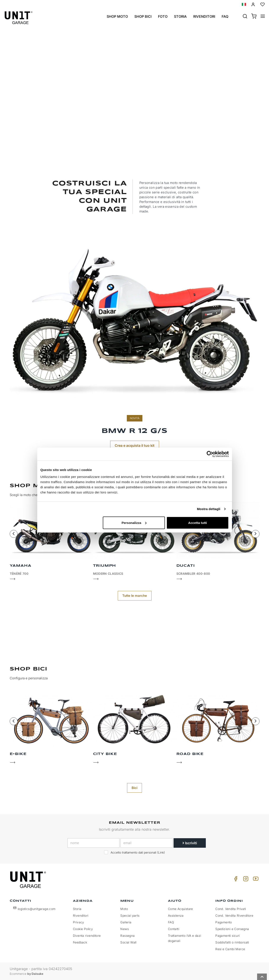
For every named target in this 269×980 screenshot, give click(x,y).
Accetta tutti (198, 523)
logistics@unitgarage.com (37, 909)
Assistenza (176, 915)
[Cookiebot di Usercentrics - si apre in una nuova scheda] (210, 454)
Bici (134, 788)
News (125, 929)
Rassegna (127, 936)
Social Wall (128, 942)
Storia (180, 16)
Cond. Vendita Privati (231, 909)
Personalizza (134, 523)
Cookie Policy (83, 929)
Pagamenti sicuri (227, 936)
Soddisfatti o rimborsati (232, 942)
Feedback (80, 942)
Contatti (174, 929)
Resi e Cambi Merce (230, 949)
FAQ (171, 922)
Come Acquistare (180, 909)
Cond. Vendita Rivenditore (234, 915)
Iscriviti (190, 843)
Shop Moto (117, 16)
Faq (225, 16)
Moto (124, 909)
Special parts (130, 915)
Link (161, 852)
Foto (163, 16)
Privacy (79, 922)
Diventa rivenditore (87, 936)
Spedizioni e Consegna (232, 929)
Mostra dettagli (209, 509)
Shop (134, 129)
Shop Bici (143, 16)
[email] (147, 843)
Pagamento (224, 922)
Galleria (126, 922)
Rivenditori (204, 16)
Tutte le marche (135, 596)
